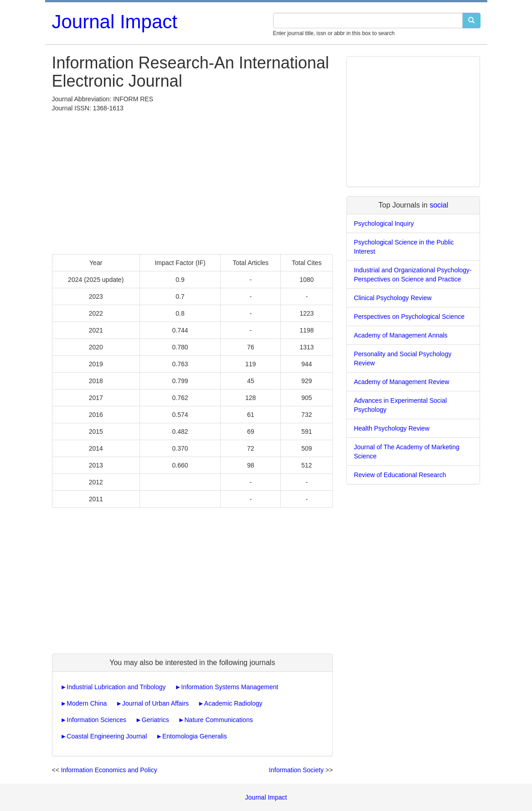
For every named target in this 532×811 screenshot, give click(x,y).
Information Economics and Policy (109, 770)
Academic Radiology (233, 703)
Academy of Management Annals (400, 335)
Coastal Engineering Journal (107, 736)
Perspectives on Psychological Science (409, 317)
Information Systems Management (230, 687)
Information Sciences (96, 720)
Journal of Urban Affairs (155, 703)
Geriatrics (155, 720)
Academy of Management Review (401, 382)
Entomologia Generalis (195, 736)
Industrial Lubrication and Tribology (116, 687)
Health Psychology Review (392, 428)
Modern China (87, 703)
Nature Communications (219, 720)
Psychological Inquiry (384, 224)
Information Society (296, 770)
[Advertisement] (193, 181)
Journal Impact (115, 22)
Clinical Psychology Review (393, 298)
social (439, 205)
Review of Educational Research (400, 475)
